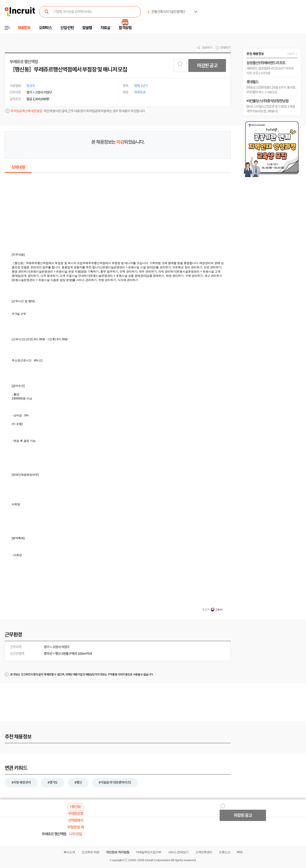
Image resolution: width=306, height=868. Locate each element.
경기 (47, 647)
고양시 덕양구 (61, 647)
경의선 (48, 654)
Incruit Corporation (158, 860)
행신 (58, 654)
